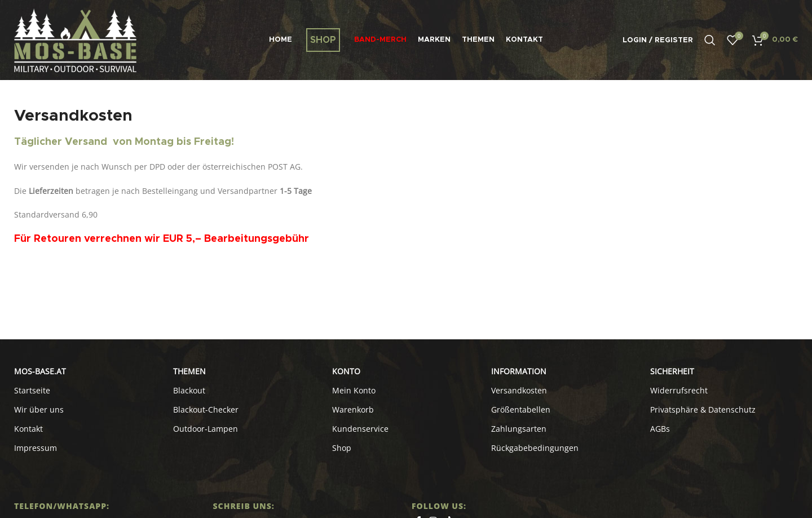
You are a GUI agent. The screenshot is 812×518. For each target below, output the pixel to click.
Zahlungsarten (519, 429)
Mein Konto (354, 390)
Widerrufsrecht (679, 390)
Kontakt (28, 429)
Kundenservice (360, 429)
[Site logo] (75, 39)
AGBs (660, 429)
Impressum (36, 448)
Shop (342, 448)
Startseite (32, 390)
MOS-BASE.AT (40, 371)
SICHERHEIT (672, 371)
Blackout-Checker (206, 409)
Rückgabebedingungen (535, 448)
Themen (189, 371)
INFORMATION (519, 371)
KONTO (346, 371)
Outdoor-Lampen (206, 429)
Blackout (189, 390)
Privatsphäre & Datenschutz (703, 409)
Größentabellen (521, 409)
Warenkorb (353, 409)
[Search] (710, 40)
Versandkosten (519, 390)
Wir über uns (39, 409)
